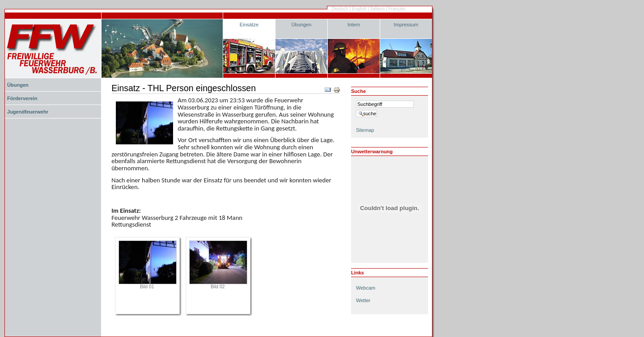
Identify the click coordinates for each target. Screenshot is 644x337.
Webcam (366, 288)
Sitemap (365, 130)
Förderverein (22, 98)
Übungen (302, 25)
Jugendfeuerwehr (28, 112)
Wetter (363, 300)
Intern (354, 25)
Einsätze (249, 25)
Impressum (406, 25)
